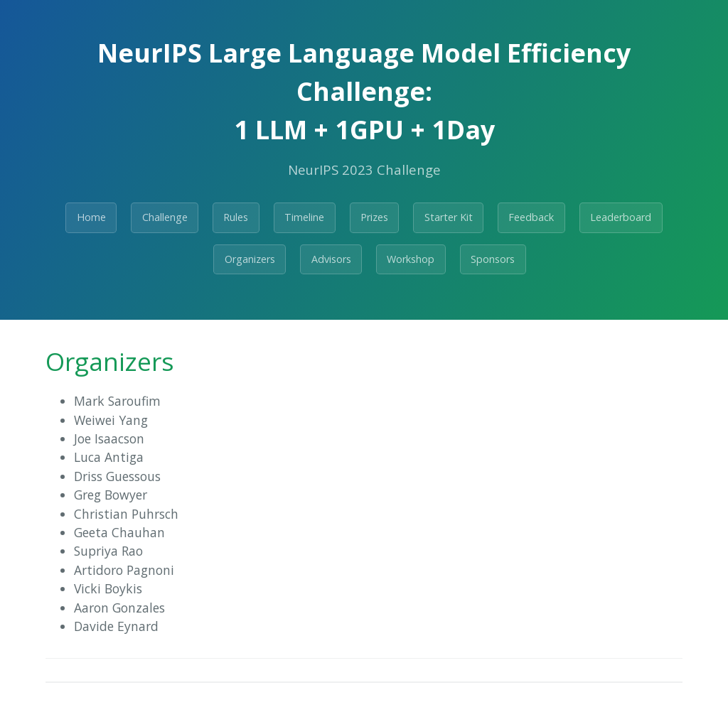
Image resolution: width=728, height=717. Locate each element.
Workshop (411, 259)
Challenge (165, 217)
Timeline (304, 217)
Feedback (531, 217)
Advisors (331, 259)
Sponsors (493, 259)
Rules (236, 217)
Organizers (250, 259)
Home (91, 217)
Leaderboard (621, 217)
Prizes (374, 217)
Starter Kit (449, 217)
